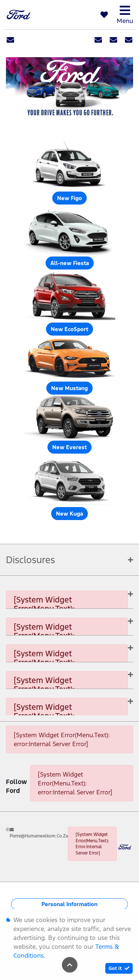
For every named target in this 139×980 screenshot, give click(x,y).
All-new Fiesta (70, 263)
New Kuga (69, 514)
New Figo (69, 198)
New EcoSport (69, 329)
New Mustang (69, 388)
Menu (125, 15)
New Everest (69, 447)
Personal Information (69, 904)
